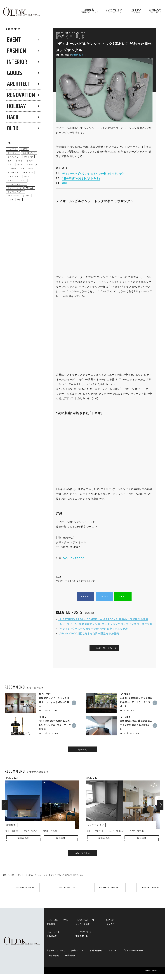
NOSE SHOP (13, 196)
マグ (19, 200)
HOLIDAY (16, 106)
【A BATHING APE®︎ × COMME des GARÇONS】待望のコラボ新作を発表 (103, 624)
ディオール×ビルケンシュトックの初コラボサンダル (94, 178)
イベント (19, 161)
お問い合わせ (96, 955)
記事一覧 (82, 749)
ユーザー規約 (53, 960)
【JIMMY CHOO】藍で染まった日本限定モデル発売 (89, 638)
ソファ (20, 165)
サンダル (60, 585)
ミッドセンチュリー (16, 192)
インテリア (12, 149)
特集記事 (24, 149)
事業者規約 (70, 960)
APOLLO (30, 188)
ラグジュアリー (14, 157)
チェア (31, 168)
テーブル (26, 196)
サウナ (23, 180)
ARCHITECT (19, 84)
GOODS (14, 73)
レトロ (11, 200)
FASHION (16, 51)
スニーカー (12, 168)
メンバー (112, 955)
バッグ (27, 176)
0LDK (13, 129)
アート (11, 165)
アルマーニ (12, 180)
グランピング (32, 165)
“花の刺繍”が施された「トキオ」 (81, 183)
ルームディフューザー (17, 184)
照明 (10, 161)
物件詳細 (61, 838)
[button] (5, 805)
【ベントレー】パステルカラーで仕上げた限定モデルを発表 (93, 633)
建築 (23, 168)
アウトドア (29, 157)
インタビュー (13, 172)
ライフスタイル (14, 176)
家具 (24, 153)
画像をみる (23, 838)
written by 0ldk (79, 55)
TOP (5, 875)
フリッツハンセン (15, 188)
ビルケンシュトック (86, 585)
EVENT (14, 40)
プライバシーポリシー (133, 955)
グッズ (33, 153)
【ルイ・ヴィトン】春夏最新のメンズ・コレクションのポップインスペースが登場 (105, 628)
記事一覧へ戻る (104, 657)
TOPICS (11, 875)
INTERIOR (17, 62)
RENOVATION (21, 95)
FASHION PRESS (74, 562)
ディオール (71, 585)
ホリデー (30, 161)
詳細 (65, 187)
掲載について (77, 955)
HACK (13, 117)
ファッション (13, 153)
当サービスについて (56, 955)
